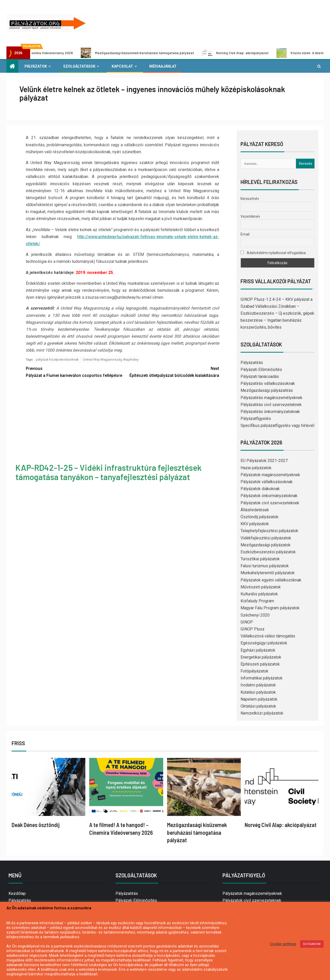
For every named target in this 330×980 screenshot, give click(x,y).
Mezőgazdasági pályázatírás (267, 390)
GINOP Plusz (253, 629)
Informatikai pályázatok (262, 678)
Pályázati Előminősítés (261, 370)
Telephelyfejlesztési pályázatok (269, 531)
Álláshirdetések (255, 510)
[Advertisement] (123, 422)
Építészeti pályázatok (260, 664)
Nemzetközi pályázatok (262, 713)
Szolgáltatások (79, 66)
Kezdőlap (17, 893)
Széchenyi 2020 (255, 615)
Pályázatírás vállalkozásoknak (268, 383)
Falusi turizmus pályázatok (265, 566)
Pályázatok (36, 66)
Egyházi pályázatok (258, 650)
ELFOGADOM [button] (312, 944)
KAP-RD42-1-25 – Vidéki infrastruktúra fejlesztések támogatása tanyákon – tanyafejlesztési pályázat (109, 472)
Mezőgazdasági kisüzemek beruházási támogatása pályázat (154, 53)
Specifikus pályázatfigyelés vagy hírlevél (277, 426)
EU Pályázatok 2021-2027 (264, 461)
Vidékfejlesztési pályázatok (266, 538)
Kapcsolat (122, 66)
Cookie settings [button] (283, 944)
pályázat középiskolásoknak (57, 359)
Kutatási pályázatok (258, 692)
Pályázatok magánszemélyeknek (270, 475)
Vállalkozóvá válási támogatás (268, 636)
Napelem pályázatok (259, 699)
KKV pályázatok (255, 524)
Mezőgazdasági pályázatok (266, 545)
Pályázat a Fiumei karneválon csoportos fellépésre (74, 371)
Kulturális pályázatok (259, 594)
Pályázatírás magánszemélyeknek (271, 398)
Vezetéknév (250, 216)
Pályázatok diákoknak (260, 489)
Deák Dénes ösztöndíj (36, 825)
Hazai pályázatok (256, 468)
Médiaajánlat (163, 66)
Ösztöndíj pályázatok (259, 517)
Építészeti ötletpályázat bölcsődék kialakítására (171, 371)
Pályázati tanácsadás (260, 376)
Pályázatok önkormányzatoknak (269, 496)
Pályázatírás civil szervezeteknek (271, 405)
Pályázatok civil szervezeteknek (270, 503)
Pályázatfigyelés (256, 419)
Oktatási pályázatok (258, 706)
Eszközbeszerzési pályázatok (268, 552)
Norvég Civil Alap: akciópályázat (252, 53)
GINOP (247, 622)
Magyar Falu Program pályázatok (270, 608)
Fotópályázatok (254, 671)
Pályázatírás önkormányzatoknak (270, 412)
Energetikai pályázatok (261, 657)
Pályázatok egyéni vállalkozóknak (271, 580)
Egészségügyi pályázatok (264, 643)
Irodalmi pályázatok (258, 685)
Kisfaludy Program (257, 601)
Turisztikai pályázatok (260, 559)
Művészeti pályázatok (261, 587)
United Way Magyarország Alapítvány (111, 359)
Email (245, 234)
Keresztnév (250, 199)
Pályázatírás (252, 363)
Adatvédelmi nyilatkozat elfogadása (273, 253)
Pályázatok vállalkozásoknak (267, 482)
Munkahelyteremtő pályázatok (268, 573)
